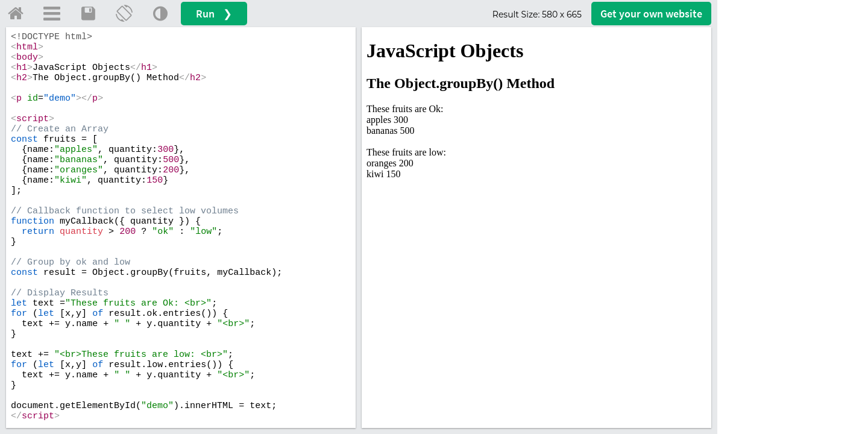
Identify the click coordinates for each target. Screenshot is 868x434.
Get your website (651, 14)
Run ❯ (214, 14)
